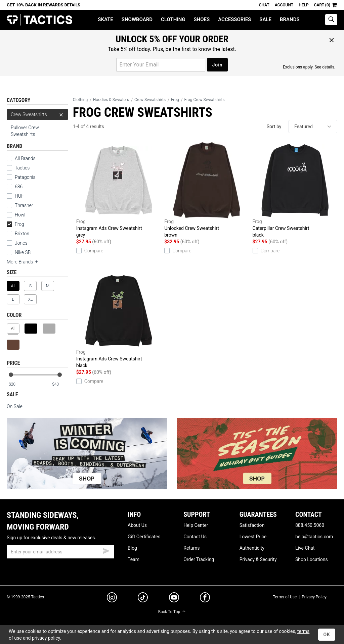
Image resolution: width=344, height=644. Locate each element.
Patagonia (25, 177)
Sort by (274, 127)
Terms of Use (285, 597)
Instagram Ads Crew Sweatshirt (119, 190)
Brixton (22, 234)
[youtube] (174, 599)
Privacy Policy (314, 597)
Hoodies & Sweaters (111, 100)
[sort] (313, 127)
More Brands (23, 262)
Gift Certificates (144, 537)
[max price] (60, 384)
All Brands (25, 158)
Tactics (39, 20)
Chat (264, 5)
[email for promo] (161, 65)
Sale (265, 19)
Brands (290, 19)
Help (304, 5)
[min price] (16, 384)
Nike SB (23, 252)
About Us (137, 525)
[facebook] (205, 599)
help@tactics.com (314, 537)
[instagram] (112, 598)
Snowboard (137, 19)
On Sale (15, 406)
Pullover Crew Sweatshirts (25, 131)
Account (284, 5)
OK (327, 635)
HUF (19, 196)
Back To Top (172, 612)
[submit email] (106, 550)
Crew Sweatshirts (37, 114)
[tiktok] (143, 598)
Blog (132, 548)
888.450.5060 (310, 525)
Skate (105, 19)
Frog (15, 224)
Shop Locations (312, 559)
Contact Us (195, 537)
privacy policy (46, 638)
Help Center (196, 525)
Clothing (173, 19)
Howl (20, 215)
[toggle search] (331, 20)
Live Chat (305, 548)
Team (134, 559)
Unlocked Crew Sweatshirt (207, 190)
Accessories (234, 19)
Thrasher (24, 205)
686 (19, 187)
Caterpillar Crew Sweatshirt (295, 190)
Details (72, 5)
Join (217, 65)
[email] (60, 552)
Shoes (202, 19)
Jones (21, 243)
